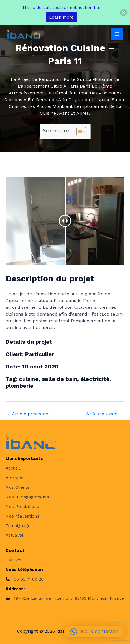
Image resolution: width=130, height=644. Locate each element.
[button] (94, 632)
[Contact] (14, 560)
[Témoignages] (19, 526)
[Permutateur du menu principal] (117, 34)
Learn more (61, 17)
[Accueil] (13, 468)
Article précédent (28, 414)
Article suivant (105, 414)
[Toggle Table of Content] (78, 132)
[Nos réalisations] (22, 516)
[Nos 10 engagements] (27, 497)
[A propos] (15, 478)
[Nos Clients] (18, 487)
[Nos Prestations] (22, 507)
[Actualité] (15, 535)
